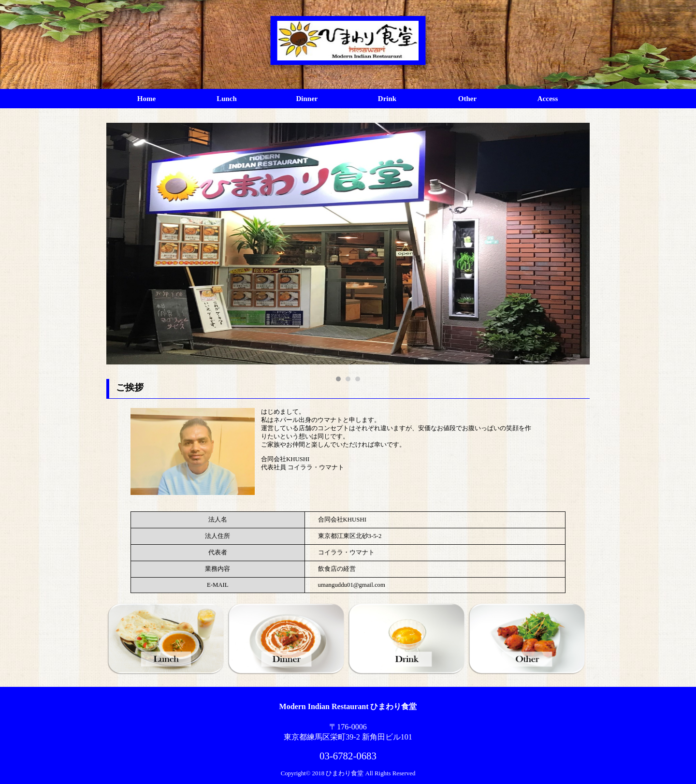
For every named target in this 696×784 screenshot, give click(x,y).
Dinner (307, 99)
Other (467, 99)
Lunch (227, 99)
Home (146, 99)
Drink (387, 99)
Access (548, 99)
